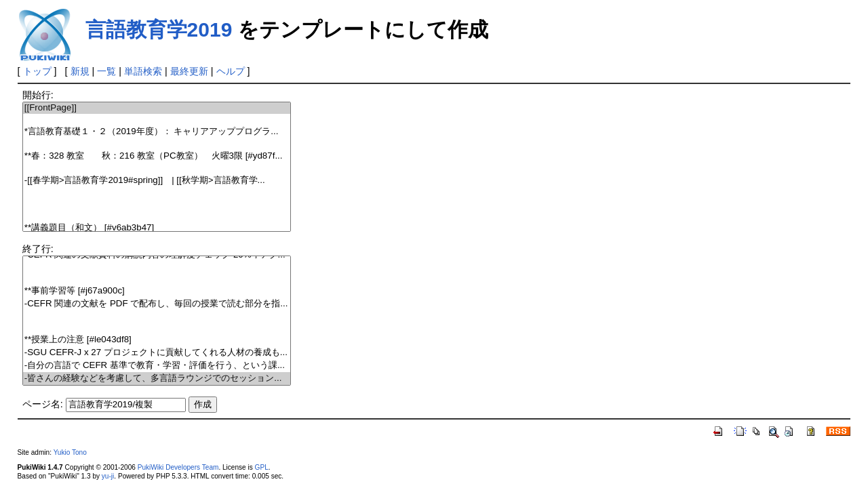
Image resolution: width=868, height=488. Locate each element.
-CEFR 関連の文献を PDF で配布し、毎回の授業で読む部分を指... (157, 304)
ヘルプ (231, 71)
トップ (37, 71)
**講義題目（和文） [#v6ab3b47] (157, 228)
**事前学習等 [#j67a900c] (157, 291)
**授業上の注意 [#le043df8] (157, 340)
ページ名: (43, 404)
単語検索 (143, 71)
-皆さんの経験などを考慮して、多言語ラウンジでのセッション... (157, 379)
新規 (80, 71)
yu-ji (108, 476)
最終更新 (189, 71)
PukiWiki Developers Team (178, 467)
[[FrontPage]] (157, 108)
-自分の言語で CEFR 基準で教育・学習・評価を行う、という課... (157, 366)
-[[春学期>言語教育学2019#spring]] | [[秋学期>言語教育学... (157, 181)
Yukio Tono (70, 452)
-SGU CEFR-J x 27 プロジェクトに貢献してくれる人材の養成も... (157, 353)
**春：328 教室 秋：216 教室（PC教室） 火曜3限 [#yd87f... (157, 156)
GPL (262, 467)
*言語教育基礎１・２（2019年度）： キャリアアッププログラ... (157, 132)
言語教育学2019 (159, 29)
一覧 (106, 71)
